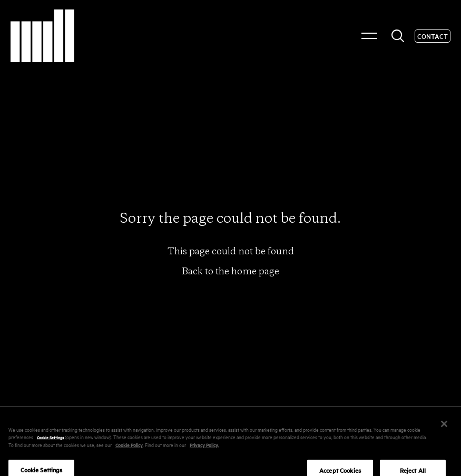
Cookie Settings (50, 442)
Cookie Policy (129, 449)
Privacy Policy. (204, 449)
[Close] (444, 428)
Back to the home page (230, 271)
